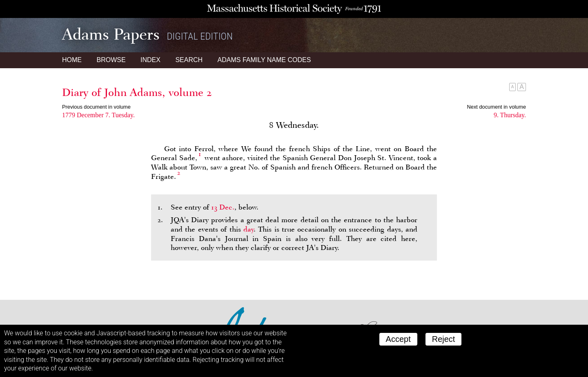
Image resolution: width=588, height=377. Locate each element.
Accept (398, 339)
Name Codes (264, 60)
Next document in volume (497, 107)
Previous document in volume (96, 107)
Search (189, 60)
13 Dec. (223, 207)
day (248, 229)
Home (72, 60)
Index (150, 60)
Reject (444, 339)
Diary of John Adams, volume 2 (137, 92)
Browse (111, 60)
